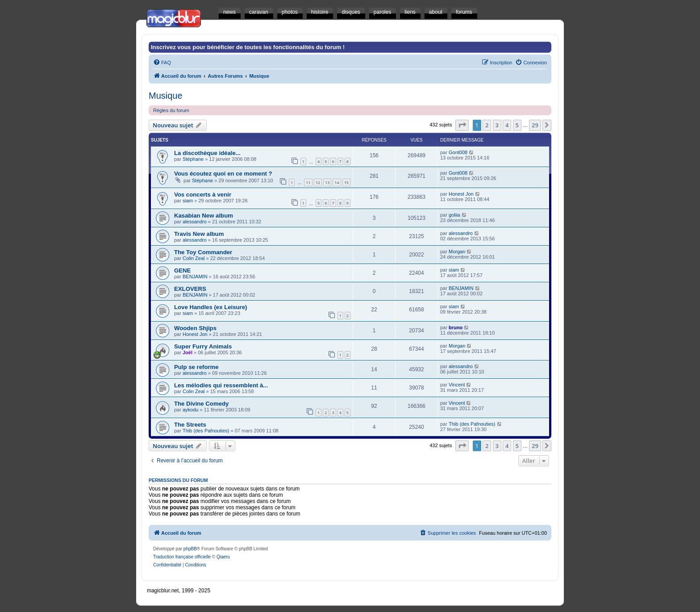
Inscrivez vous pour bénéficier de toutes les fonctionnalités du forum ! (248, 47)
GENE (182, 270)
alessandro (195, 222)
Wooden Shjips (195, 328)
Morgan (457, 252)
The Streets (190, 425)
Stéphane (193, 159)
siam (188, 201)
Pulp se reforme (196, 367)
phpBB (190, 549)
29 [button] (535, 125)
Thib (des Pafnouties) (206, 431)
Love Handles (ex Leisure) (210, 307)
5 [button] (517, 125)
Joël (187, 352)
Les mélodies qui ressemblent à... (221, 385)
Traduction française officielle (182, 557)
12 (318, 182)
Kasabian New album (204, 216)
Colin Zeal (194, 258)
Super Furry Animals (203, 346)
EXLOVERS (190, 289)
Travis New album (199, 234)
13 (327, 182)
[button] (462, 125)
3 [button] (497, 125)
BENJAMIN (195, 277)
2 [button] (487, 125)
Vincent (457, 385)
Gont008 (458, 152)
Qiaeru (223, 557)
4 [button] (507, 125)
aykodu (190, 410)
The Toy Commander (203, 252)
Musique (166, 96)
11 (308, 182)
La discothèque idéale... (207, 153)
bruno (456, 327)
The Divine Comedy (201, 404)
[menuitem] (162, 63)
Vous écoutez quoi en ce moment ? (223, 174)
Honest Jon (461, 194)
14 (337, 182)
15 (346, 182)
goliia (454, 215)
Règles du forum (171, 110)
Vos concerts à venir (203, 195)
